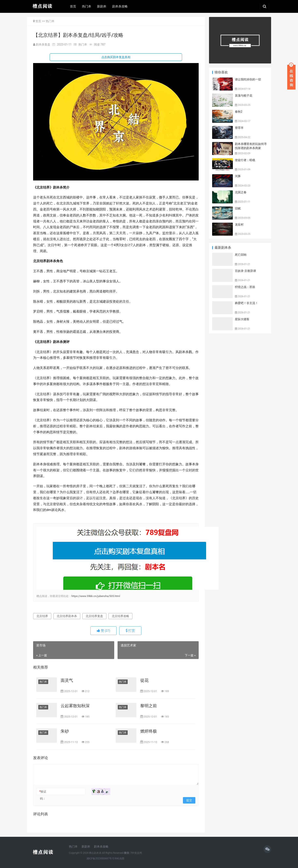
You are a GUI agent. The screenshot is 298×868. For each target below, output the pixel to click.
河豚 (238, 176)
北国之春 (241, 192)
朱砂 (65, 731)
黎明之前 (149, 706)
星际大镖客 (242, 319)
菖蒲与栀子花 (244, 96)
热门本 (87, 6)
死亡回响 (241, 255)
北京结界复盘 (94, 616)
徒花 (144, 680)
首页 (73, 6)
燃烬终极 (149, 731)
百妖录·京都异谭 (245, 271)
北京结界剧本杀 (67, 616)
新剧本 (102, 6)
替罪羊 (239, 128)
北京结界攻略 (120, 616)
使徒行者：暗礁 (245, 160)
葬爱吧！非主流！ (246, 303)
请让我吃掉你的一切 (248, 79)
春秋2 (239, 112)
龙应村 (239, 224)
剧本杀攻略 (120, 6)
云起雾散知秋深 (75, 706)
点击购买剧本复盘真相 (116, 57)
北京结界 (42, 616)
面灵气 (67, 680)
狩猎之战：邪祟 (245, 287)
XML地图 (119, 858)
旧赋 (238, 208)
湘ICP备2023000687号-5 (100, 858)
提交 (189, 800)
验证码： (43, 795)
